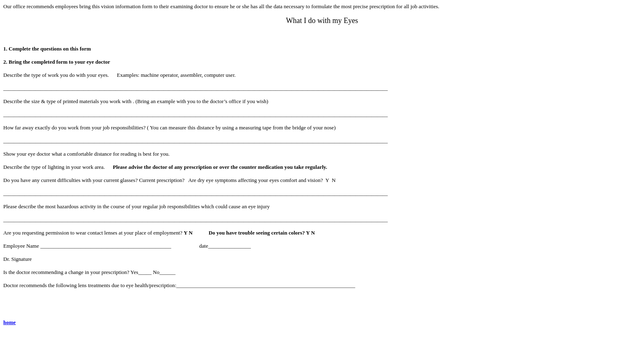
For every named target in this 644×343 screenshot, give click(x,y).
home (9, 322)
